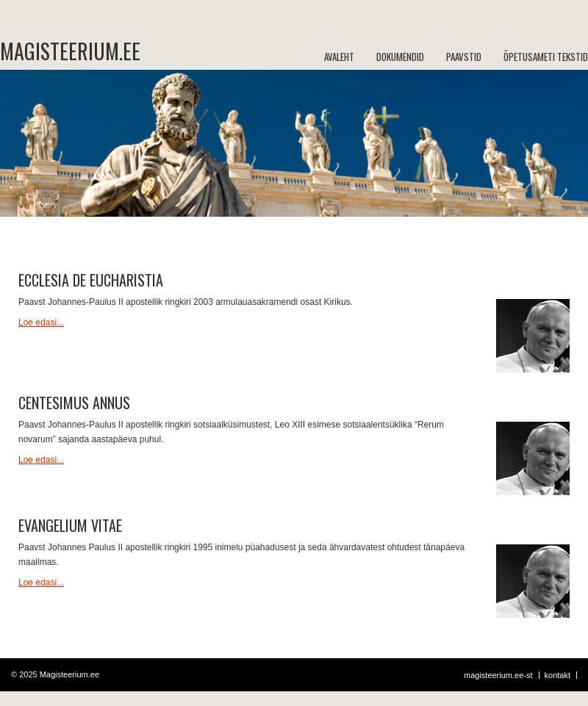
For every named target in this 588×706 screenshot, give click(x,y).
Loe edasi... (41, 323)
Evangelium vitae (70, 525)
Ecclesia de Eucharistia (91, 280)
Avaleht (339, 57)
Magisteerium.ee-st (498, 675)
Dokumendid (400, 57)
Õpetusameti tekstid (546, 57)
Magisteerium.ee (59, 51)
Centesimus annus (74, 403)
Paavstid (464, 57)
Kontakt (557, 675)
